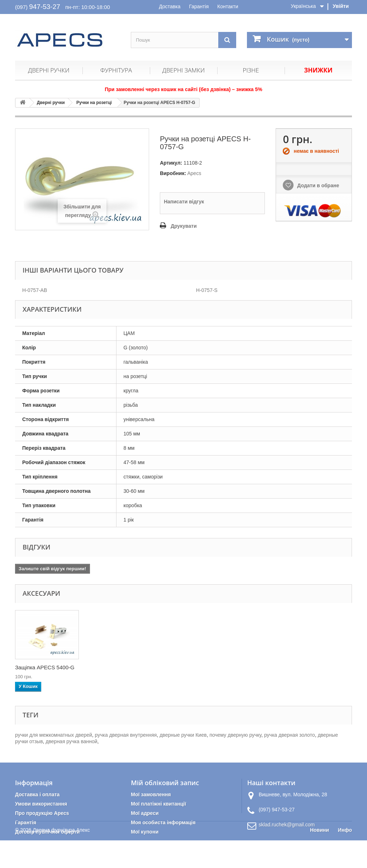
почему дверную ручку (235, 735)
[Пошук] (227, 40)
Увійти (341, 6)
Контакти (228, 6)
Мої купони (145, 832)
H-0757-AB (35, 290)
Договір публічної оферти (47, 832)
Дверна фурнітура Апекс (61, 858)
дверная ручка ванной (71, 741)
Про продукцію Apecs (42, 813)
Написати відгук (184, 202)
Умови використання (41, 804)
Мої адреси (145, 813)
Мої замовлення (151, 794)
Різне (251, 70)
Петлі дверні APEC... (41, 667)
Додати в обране (317, 185)
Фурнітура (116, 70)
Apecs (194, 173)
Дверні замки (183, 70)
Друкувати (184, 226)
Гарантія (199, 6)
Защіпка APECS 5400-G (187, 667)
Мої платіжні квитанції (158, 804)
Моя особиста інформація (163, 822)
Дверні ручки (49, 70)
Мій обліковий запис (165, 783)
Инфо (345, 858)
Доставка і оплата (37, 794)
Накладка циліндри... (112, 667)
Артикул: (171, 163)
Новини (320, 858)
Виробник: (173, 173)
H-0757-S (207, 290)
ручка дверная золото (290, 735)
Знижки (318, 70)
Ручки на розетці (94, 103)
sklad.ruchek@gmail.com (287, 825)
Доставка (170, 6)
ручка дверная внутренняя (126, 735)
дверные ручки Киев (183, 735)
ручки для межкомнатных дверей (54, 735)
